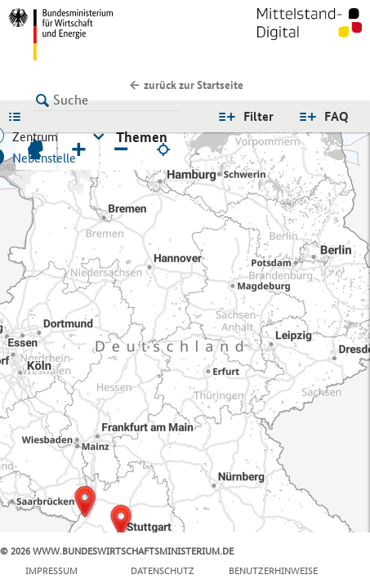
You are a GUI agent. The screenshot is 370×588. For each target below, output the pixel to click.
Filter (259, 116)
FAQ (337, 116)
